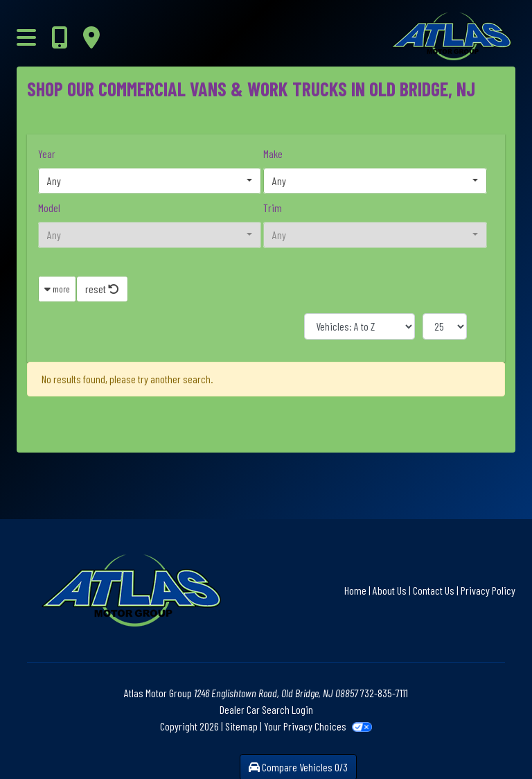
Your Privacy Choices (318, 726)
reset (102, 289)
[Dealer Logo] (417, 36)
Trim (273, 208)
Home (355, 590)
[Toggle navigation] (26, 37)
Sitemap (241, 726)
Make (273, 154)
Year (47, 154)
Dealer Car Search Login (266, 709)
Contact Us (434, 590)
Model (49, 208)
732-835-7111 (384, 693)
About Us (390, 590)
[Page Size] (445, 326)
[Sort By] (360, 326)
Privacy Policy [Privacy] (488, 590)
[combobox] (150, 181)
